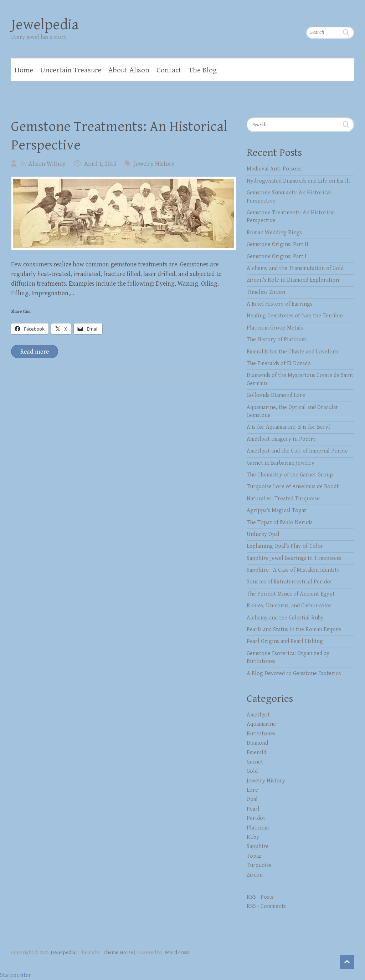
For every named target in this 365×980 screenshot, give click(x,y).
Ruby (253, 837)
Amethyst (258, 715)
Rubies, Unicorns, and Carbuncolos (289, 606)
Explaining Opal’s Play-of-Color (285, 546)
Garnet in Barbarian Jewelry (281, 463)
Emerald (256, 753)
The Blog (203, 70)
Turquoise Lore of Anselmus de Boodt (293, 487)
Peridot (256, 818)
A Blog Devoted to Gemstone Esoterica (294, 673)
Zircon (255, 875)
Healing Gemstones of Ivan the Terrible (295, 316)
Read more (35, 352)
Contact (169, 70)
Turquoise (259, 865)
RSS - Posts (260, 897)
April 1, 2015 (100, 164)
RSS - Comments (266, 906)
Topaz (254, 856)
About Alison (129, 70)
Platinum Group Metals (275, 328)
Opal (252, 799)
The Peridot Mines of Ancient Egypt (291, 594)
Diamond (257, 743)
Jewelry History (154, 164)
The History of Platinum (276, 340)
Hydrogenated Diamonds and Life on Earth (298, 181)
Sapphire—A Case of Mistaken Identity (293, 570)
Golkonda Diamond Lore (276, 395)
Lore (252, 790)
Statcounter (16, 975)
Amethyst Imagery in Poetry (281, 439)
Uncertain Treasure (71, 70)
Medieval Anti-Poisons (274, 169)
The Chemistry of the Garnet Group (290, 475)
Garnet (255, 762)
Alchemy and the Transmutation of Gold (295, 268)
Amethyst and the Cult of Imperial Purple (297, 451)
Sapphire (258, 846)
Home (24, 70)
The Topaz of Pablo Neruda (280, 523)
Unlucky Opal (263, 534)
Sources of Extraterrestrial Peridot (289, 582)
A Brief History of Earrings (279, 304)
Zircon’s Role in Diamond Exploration (293, 280)
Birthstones (261, 734)
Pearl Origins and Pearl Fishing (285, 641)
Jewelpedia (45, 25)
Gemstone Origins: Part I (277, 257)
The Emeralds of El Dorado (279, 364)
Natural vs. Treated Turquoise (283, 499)
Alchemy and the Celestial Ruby (285, 618)
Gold (252, 771)
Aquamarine (261, 724)
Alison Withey (47, 164)
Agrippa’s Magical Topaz (277, 511)
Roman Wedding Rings (274, 233)
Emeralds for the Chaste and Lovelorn (292, 352)
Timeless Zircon (266, 292)
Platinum (258, 828)
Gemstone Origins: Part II (277, 244)
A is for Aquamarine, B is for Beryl (288, 427)
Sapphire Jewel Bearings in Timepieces (294, 558)
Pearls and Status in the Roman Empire (294, 630)
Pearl (253, 809)
